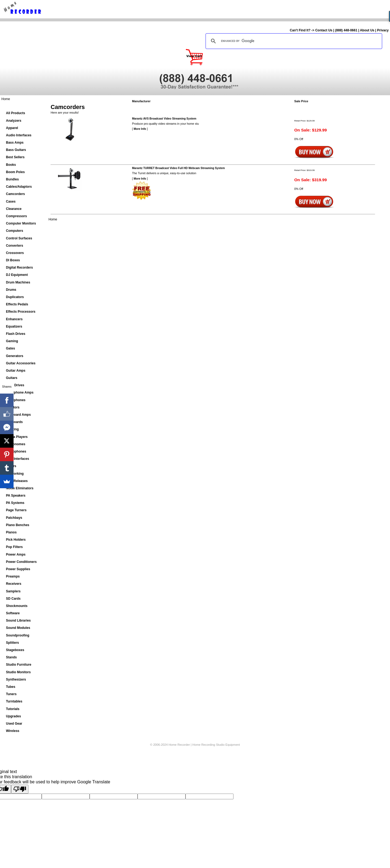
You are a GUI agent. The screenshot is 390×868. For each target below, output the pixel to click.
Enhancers (14, 319)
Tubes (11, 687)
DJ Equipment (17, 275)
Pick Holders (16, 540)
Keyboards (14, 422)
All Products (16, 113)
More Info (140, 129)
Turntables (14, 701)
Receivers (14, 584)
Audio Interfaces (19, 135)
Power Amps (16, 555)
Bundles (12, 179)
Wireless (13, 731)
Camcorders (15, 194)
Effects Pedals (17, 304)
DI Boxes (13, 260)
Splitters (12, 643)
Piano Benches (18, 525)
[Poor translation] (20, 789)
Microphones (16, 451)
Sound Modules (18, 628)
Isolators (13, 407)
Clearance (14, 209)
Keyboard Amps (18, 415)
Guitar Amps (16, 371)
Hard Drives (15, 385)
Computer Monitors (21, 223)
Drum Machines (18, 282)
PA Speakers (16, 496)
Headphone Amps (20, 392)
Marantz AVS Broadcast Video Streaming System (164, 119)
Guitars (12, 378)
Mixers (11, 466)
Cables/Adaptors (19, 187)
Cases (11, 202)
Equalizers (14, 326)
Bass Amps (15, 143)
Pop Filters (14, 547)
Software (13, 613)
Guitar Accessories (21, 363)
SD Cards (13, 599)
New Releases (17, 481)
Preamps (13, 576)
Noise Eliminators (20, 488)
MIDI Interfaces (17, 459)
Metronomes (16, 444)
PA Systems (15, 503)
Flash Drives (16, 334)
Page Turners (16, 510)
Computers (14, 231)
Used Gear (14, 724)
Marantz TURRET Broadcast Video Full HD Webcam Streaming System (179, 168)
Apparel (12, 128)
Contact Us (324, 30)
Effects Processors (21, 312)
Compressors (16, 216)
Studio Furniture (19, 665)
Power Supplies (18, 569)
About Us (367, 30)
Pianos (11, 532)
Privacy (383, 30)
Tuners (11, 694)
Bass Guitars (16, 150)
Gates (10, 348)
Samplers (13, 591)
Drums (11, 290)
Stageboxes (15, 650)
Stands (11, 657)
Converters (14, 246)
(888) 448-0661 (346, 30)
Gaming (12, 341)
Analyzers (14, 121)
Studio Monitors (18, 672)
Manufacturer (141, 101)
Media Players (17, 437)
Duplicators (15, 297)
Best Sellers (15, 157)
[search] (293, 41)
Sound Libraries (18, 621)
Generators (15, 356)
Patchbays (14, 518)
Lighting (12, 429)
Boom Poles (15, 172)
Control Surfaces (19, 238)
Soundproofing (18, 635)
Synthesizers (16, 679)
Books (11, 165)
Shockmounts (17, 606)
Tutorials (13, 709)
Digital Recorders (19, 268)
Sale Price (301, 101)
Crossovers (15, 253)
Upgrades (13, 716)
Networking (15, 474)
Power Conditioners (21, 562)
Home (6, 99)
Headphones (16, 400)
